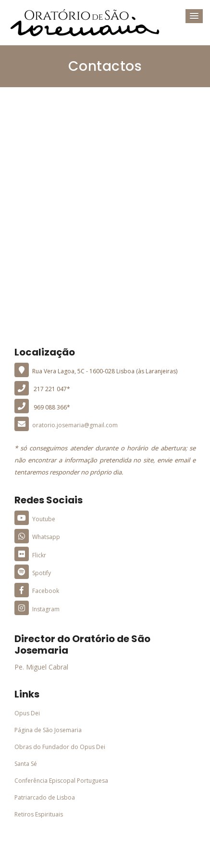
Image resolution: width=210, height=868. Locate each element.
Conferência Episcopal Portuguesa (61, 781)
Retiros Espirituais (39, 814)
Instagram (37, 609)
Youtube (35, 519)
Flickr (30, 555)
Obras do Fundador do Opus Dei (60, 747)
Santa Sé (26, 764)
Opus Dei (27, 713)
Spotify (33, 573)
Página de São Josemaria (48, 730)
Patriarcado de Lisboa (45, 797)
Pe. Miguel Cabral (41, 667)
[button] (194, 16)
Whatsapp (37, 537)
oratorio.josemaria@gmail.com (66, 425)
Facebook (37, 591)
